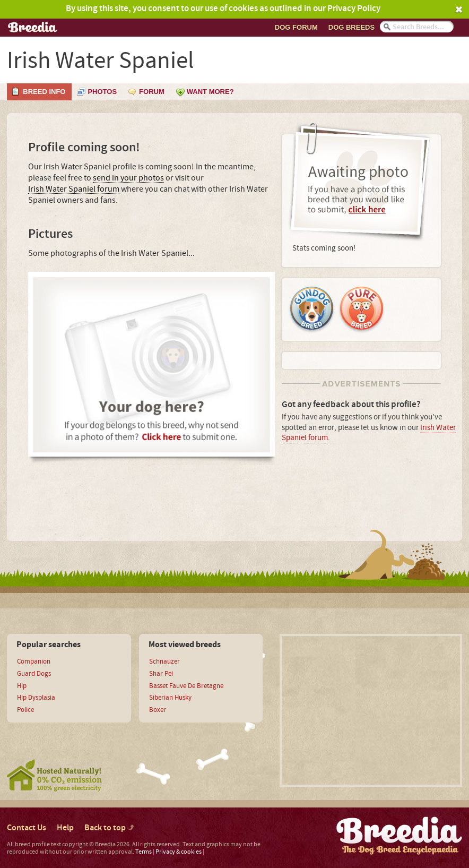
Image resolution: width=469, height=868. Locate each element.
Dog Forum (296, 27)
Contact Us (27, 828)
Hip (22, 686)
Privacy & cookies (179, 852)
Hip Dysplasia (36, 698)
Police (25, 710)
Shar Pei (161, 674)
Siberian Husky (170, 698)
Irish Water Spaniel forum (74, 189)
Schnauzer (164, 661)
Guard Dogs (34, 674)
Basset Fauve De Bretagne (186, 686)
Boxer (158, 710)
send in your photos (128, 178)
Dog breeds (351, 27)
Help (65, 828)
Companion (34, 661)
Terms (144, 852)
